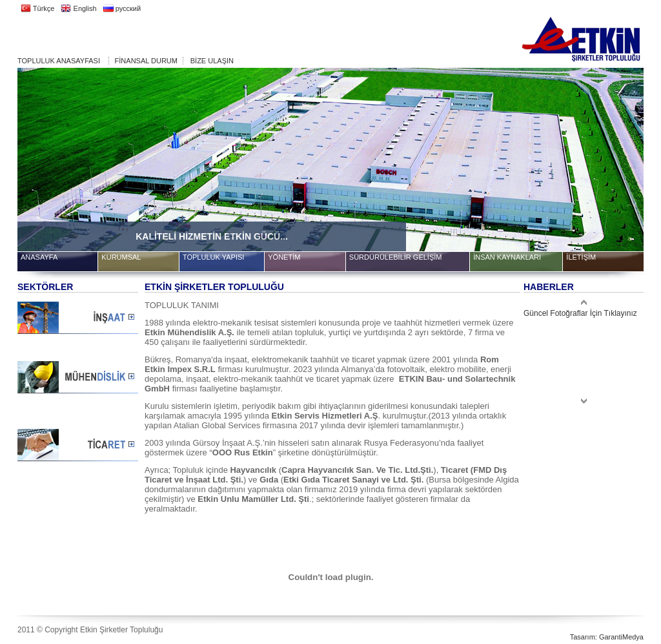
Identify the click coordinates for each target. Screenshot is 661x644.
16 (632, 78)
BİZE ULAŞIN (212, 61)
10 (535, 78)
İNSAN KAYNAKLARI (507, 257)
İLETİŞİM (581, 257)
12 (567, 78)
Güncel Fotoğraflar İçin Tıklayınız (580, 313)
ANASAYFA (39, 257)
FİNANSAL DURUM (146, 61)
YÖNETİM (284, 257)
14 (600, 78)
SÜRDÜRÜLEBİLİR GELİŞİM (396, 257)
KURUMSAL (121, 257)
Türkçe (37, 8)
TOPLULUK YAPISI (213, 257)
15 (616, 78)
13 (584, 78)
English (78, 8)
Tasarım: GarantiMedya (607, 637)
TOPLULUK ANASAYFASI (59, 61)
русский (122, 8)
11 (551, 78)
